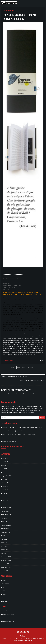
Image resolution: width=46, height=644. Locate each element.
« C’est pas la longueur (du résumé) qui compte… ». (16, 431)
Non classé (5, 602)
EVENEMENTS (6, 584)
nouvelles (30, 368)
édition (13, 368)
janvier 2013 (5, 571)
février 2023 (5, 483)
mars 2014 (5, 550)
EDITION (4, 580)
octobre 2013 (6, 564)
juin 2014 (4, 539)
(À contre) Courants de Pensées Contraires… (30, 380)
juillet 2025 (5, 465)
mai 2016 (4, 497)
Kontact (23, 635)
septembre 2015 (7, 515)
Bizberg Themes (27, 641)
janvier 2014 (5, 553)
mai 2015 (4, 522)
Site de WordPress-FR (8, 621)
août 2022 (5, 486)
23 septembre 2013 (9, 11)
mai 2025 (5, 472)
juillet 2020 (5, 490)
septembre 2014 (7, 532)
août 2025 (5, 462)
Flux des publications (8, 614)
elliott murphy (21, 368)
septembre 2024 (7, 476)
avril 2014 (5, 546)
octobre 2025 (6, 458)
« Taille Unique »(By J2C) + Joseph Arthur (13, 438)
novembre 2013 (6, 560)
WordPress (42, 639)
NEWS (4, 598)
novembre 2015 (6, 508)
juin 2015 (4, 518)
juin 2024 (5, 479)
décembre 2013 (6, 557)
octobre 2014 (6, 529)
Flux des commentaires (9, 618)
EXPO (4, 587)
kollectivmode (8, 361)
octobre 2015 (6, 511)
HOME (4, 591)
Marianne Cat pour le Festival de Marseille (15, 376)
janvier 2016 (5, 504)
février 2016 (5, 501)
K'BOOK (4, 594)
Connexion (5, 611)
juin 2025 (5, 469)
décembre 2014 (6, 525)
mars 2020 (5, 494)
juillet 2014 (5, 536)
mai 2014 (4, 543)
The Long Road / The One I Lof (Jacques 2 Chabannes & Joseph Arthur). (22, 427)
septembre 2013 (7, 567)
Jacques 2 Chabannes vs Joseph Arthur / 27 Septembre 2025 (19, 434)
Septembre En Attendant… (9, 442)
